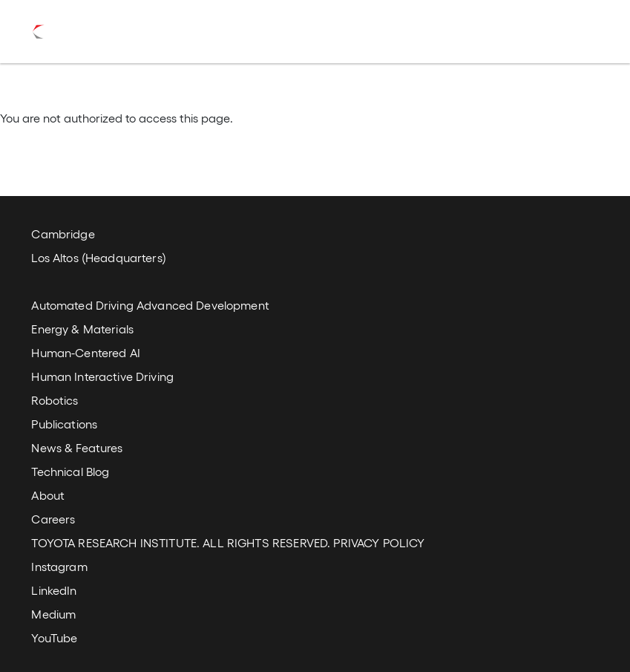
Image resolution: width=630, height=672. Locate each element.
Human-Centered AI (85, 352)
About (48, 495)
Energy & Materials (82, 329)
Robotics (55, 400)
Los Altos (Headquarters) (98, 257)
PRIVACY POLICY (379, 542)
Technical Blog (70, 471)
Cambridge (63, 234)
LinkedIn (54, 590)
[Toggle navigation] (580, 32)
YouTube (54, 637)
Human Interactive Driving (102, 376)
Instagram (59, 566)
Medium (53, 614)
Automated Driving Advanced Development (150, 305)
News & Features (77, 447)
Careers (53, 519)
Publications (64, 424)
